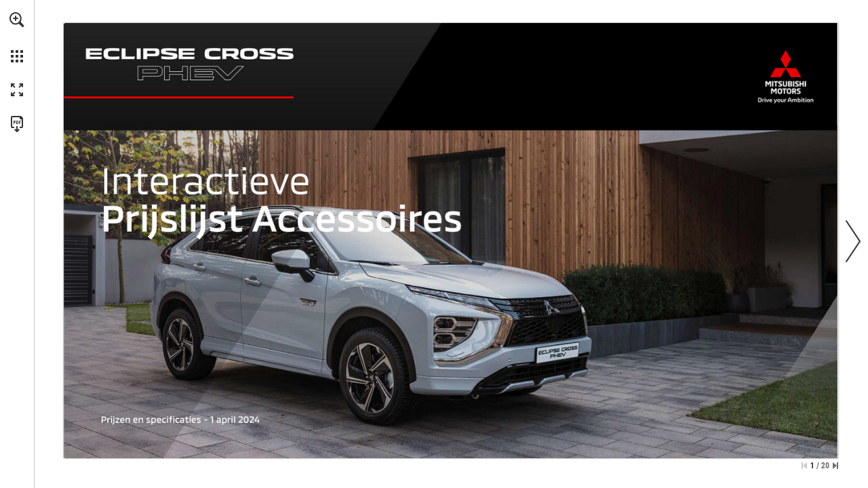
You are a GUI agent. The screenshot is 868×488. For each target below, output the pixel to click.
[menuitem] (17, 37)
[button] (17, 20)
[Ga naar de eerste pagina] (804, 466)
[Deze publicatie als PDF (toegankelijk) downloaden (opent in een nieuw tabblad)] (17, 124)
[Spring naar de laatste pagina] (835, 466)
